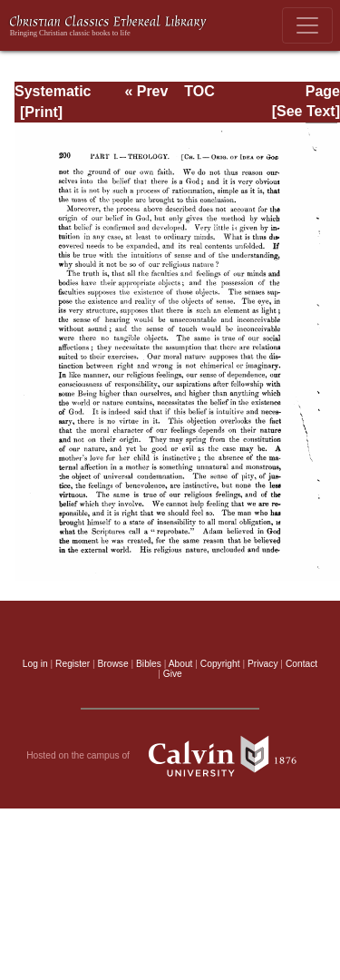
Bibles (149, 664)
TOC (199, 91)
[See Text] (306, 111)
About (181, 664)
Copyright (220, 664)
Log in (35, 664)
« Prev (146, 91)
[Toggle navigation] (307, 25)
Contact (301, 664)
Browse (113, 664)
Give (173, 674)
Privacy (263, 664)
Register (73, 664)
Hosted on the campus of (170, 756)
